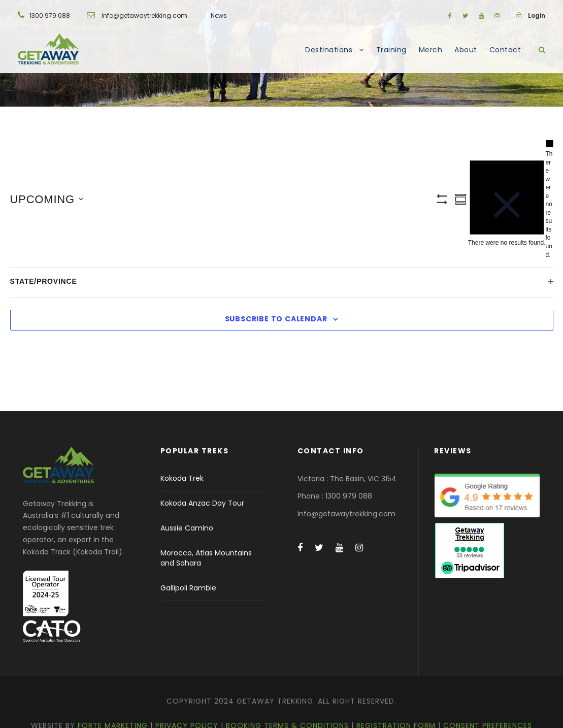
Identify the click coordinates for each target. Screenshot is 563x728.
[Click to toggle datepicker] (47, 199)
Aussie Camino (187, 528)
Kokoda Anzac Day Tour (202, 503)
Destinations (329, 50)
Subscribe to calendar (276, 319)
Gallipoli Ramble (188, 588)
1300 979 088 (50, 15)
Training (391, 50)
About (466, 50)
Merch (431, 50)
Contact (505, 50)
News (219, 15)
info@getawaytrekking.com (144, 15)
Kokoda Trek (182, 478)
